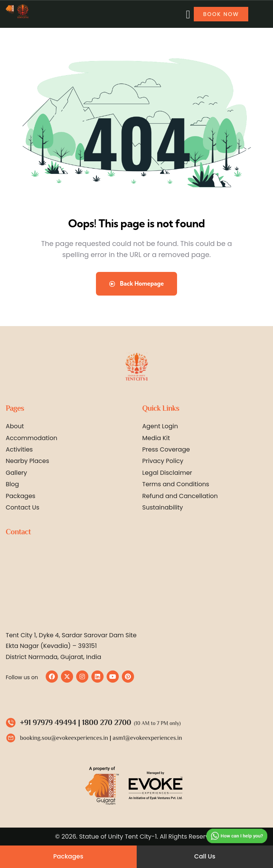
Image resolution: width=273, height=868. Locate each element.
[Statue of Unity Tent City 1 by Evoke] (136, 584)
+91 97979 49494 (48, 722)
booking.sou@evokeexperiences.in (64, 738)
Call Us (205, 856)
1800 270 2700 (107, 722)
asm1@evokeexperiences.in (147, 738)
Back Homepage (137, 284)
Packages (68, 856)
